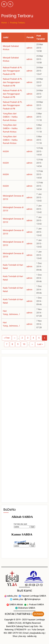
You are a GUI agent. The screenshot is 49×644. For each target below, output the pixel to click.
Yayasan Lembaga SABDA (32, 596)
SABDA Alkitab (15, 605)
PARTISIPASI (24, 614)
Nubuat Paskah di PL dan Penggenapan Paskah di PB (13, 71)
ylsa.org (22, 636)
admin (29, 48)
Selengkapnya (32, 599)
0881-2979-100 (15, 633)
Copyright (9, 620)
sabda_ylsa (11, 596)
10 (25, 344)
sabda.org (32, 636)
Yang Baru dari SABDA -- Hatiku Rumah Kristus (10, 117)
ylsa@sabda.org (37, 633)
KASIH (6, 151)
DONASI (38, 614)
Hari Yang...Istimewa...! (11, 313)
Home (4, 23)
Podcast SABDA (34, 605)
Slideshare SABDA (25, 608)
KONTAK (10, 614)
